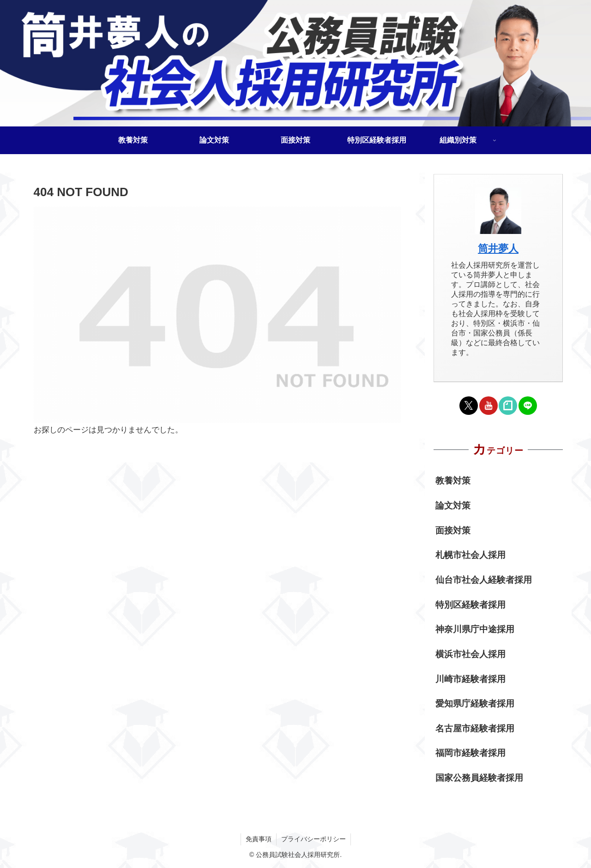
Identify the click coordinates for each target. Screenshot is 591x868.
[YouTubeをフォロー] (488, 406)
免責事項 (259, 839)
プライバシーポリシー (314, 839)
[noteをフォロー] (508, 406)
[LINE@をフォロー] (528, 406)
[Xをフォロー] (469, 406)
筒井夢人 (498, 248)
